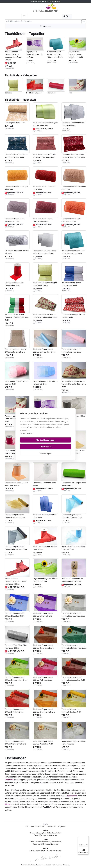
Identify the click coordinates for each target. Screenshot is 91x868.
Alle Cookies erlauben (32, 443)
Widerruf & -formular (38, 826)
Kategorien (45, 26)
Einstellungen (45, 450)
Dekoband (55, 844)
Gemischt (8, 93)
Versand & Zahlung (36, 833)
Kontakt (46, 833)
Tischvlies (51, 93)
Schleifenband (46, 844)
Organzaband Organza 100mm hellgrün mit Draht (76, 55)
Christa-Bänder (28, 865)
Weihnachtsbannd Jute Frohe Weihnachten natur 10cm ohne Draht (74, 384)
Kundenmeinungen (55, 851)
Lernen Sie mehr (27, 437)
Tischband (9, 780)
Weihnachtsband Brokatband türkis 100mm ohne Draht (55, 55)
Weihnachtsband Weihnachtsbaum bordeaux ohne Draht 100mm (16, 581)
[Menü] (87, 838)
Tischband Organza (34, 93)
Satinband (47, 842)
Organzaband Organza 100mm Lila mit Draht (34, 55)
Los (84, 21)
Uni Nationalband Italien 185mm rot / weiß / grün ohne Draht (17, 317)
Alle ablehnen (59, 443)
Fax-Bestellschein (55, 833)
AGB (26, 826)
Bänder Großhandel (36, 842)
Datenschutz (51, 826)
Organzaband (72, 796)
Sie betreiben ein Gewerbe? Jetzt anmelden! (45, 1)
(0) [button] (66, 16)
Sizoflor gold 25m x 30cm (15, 123)
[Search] (43, 21)
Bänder (8, 804)
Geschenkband (56, 842)
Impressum (62, 826)
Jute (70, 93)
